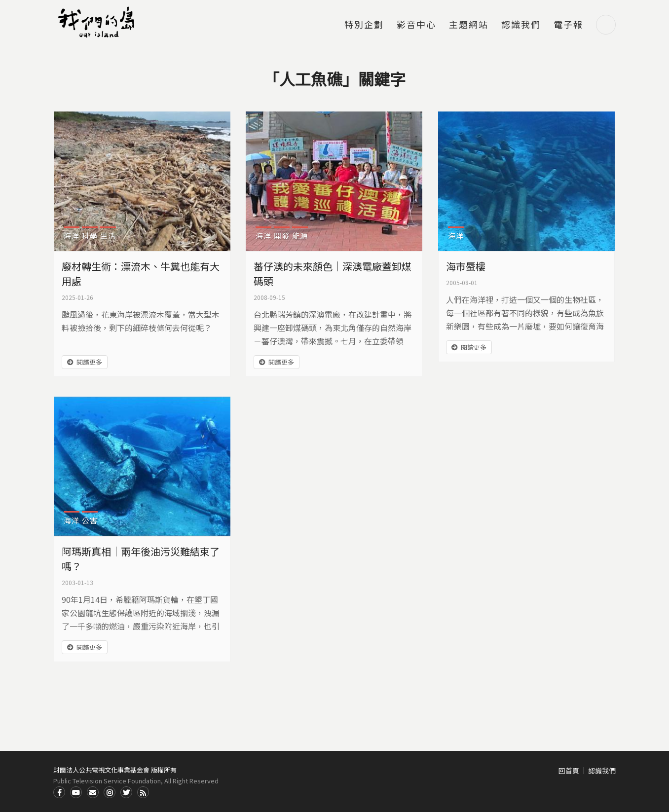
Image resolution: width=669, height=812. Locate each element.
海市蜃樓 (466, 266)
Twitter (126, 792)
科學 (90, 236)
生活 (108, 236)
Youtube (76, 792)
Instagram (110, 792)
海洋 (72, 236)
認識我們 (521, 25)
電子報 (568, 25)
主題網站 (469, 25)
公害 (90, 520)
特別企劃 (364, 25)
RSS (143, 792)
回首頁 (569, 771)
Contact (93, 792)
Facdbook (59, 792)
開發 (282, 236)
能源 (300, 236)
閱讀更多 (89, 362)
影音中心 (416, 25)
